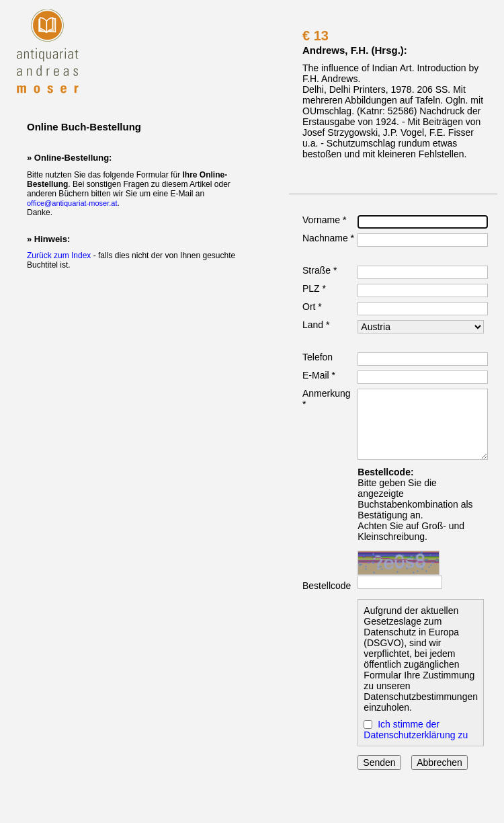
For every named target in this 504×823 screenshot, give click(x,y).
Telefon (318, 357)
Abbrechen (439, 762)
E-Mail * (319, 375)
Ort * (312, 307)
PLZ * (314, 288)
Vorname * (324, 220)
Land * (316, 325)
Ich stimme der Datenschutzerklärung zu (416, 730)
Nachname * (328, 238)
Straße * (320, 270)
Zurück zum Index (59, 256)
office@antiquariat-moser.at (72, 203)
